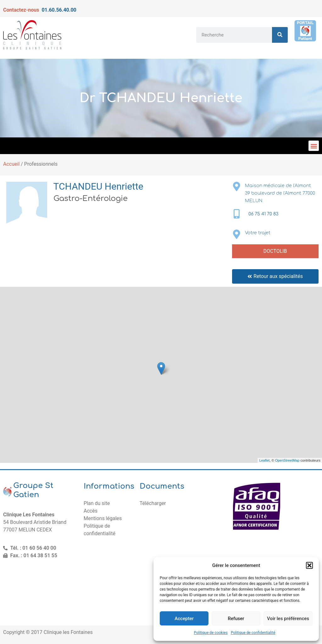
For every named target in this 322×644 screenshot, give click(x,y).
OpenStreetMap (287, 460)
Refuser (236, 619)
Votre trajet (258, 233)
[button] (309, 565)
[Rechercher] (280, 35)
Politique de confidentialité (253, 633)
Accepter (184, 619)
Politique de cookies (211, 633)
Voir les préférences (288, 619)
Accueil (11, 164)
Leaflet (264, 460)
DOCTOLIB (275, 251)
